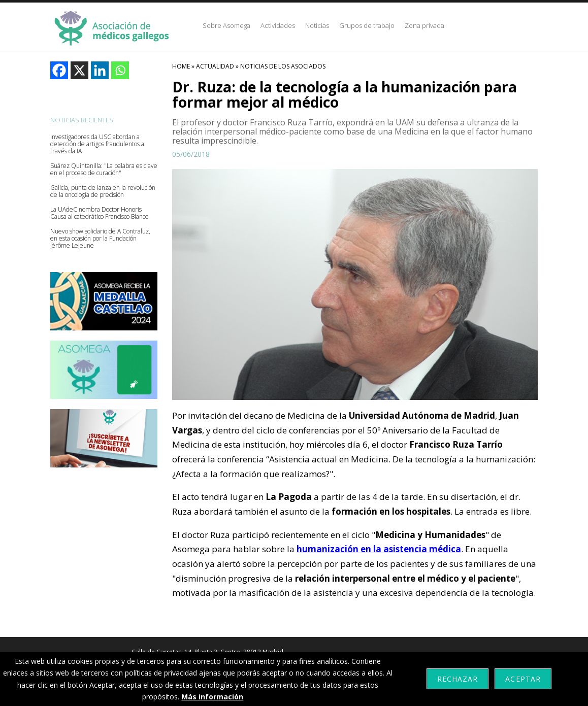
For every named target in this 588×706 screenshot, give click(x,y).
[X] (79, 70)
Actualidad (215, 66)
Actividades (278, 25)
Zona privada (424, 25)
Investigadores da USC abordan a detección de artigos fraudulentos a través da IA (97, 144)
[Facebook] (59, 70)
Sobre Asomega (226, 25)
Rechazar (458, 679)
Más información (212, 697)
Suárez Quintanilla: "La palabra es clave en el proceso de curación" (104, 170)
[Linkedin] (100, 70)
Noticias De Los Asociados (283, 66)
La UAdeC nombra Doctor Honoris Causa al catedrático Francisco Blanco (99, 213)
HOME (181, 66)
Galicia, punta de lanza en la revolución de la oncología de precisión (103, 191)
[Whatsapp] (120, 70)
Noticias (317, 25)
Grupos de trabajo (367, 25)
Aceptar (523, 679)
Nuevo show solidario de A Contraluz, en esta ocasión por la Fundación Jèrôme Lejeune (100, 239)
